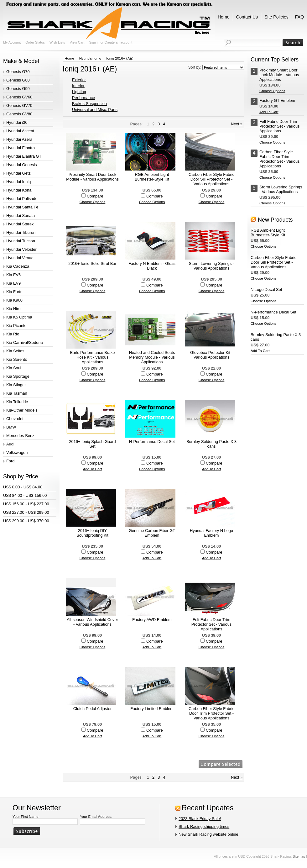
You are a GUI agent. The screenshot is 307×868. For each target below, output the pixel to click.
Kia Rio (13, 334)
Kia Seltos (15, 351)
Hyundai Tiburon (21, 232)
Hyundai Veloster (21, 249)
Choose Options (93, 202)
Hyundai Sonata (21, 216)
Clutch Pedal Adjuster (92, 709)
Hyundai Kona (19, 190)
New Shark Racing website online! (209, 834)
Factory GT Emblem (277, 100)
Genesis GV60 (19, 97)
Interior (78, 86)
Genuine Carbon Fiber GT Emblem (152, 533)
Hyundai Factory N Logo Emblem (211, 533)
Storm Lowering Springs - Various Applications (211, 266)
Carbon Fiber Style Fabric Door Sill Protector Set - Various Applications (211, 179)
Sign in (94, 42)
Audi (10, 444)
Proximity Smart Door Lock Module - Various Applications (92, 177)
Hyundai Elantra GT (24, 156)
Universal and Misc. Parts (95, 110)
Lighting (79, 92)
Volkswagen (17, 452)
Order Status (35, 42)
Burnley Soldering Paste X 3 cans (211, 444)
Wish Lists (57, 42)
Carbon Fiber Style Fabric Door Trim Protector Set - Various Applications (211, 713)
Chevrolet (15, 419)
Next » (237, 124)
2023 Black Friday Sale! (200, 819)
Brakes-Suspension (89, 104)
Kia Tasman (17, 393)
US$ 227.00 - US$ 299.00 (26, 512)
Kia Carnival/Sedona (25, 342)
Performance (83, 98)
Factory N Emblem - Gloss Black (152, 266)
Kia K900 (14, 300)
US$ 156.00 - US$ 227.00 (26, 504)
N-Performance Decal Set (152, 442)
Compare (95, 196)
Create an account (118, 42)
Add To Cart (93, 469)
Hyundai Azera (19, 139)
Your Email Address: (96, 817)
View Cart (77, 42)
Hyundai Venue (20, 258)
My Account (12, 42)
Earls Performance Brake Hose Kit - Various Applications (93, 357)
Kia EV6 (13, 275)
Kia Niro (13, 309)
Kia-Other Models (22, 410)
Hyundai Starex (20, 224)
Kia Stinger (16, 385)
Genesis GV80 (19, 114)
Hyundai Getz (18, 173)
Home (69, 58)
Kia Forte (14, 292)
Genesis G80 (18, 80)
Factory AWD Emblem (152, 620)
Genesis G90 (18, 89)
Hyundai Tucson (21, 241)
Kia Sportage (18, 376)
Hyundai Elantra (21, 148)
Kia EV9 (13, 283)
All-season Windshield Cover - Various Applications (92, 622)
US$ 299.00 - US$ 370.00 (26, 521)
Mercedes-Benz (20, 436)
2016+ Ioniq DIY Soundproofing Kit (92, 533)
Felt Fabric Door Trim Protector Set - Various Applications (212, 624)
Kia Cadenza (18, 266)
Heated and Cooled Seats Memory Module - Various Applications (152, 357)
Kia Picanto (16, 326)
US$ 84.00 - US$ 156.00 (25, 495)
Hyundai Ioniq (18, 182)
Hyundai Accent (20, 131)
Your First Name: (26, 817)
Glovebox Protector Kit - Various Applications (211, 355)
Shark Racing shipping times (204, 826)
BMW (11, 427)
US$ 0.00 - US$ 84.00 (23, 487)
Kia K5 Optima (19, 317)
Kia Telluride (17, 402)
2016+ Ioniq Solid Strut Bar (92, 263)
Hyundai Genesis (21, 165)
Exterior (79, 80)
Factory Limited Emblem (152, 709)
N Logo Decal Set (266, 289)
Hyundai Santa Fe (22, 207)
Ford (10, 461)
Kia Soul (14, 368)
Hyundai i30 (17, 122)
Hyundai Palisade (22, 199)
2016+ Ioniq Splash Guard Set (92, 444)
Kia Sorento (17, 359)
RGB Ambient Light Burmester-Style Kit (152, 177)
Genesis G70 (18, 72)
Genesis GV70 (19, 105)
